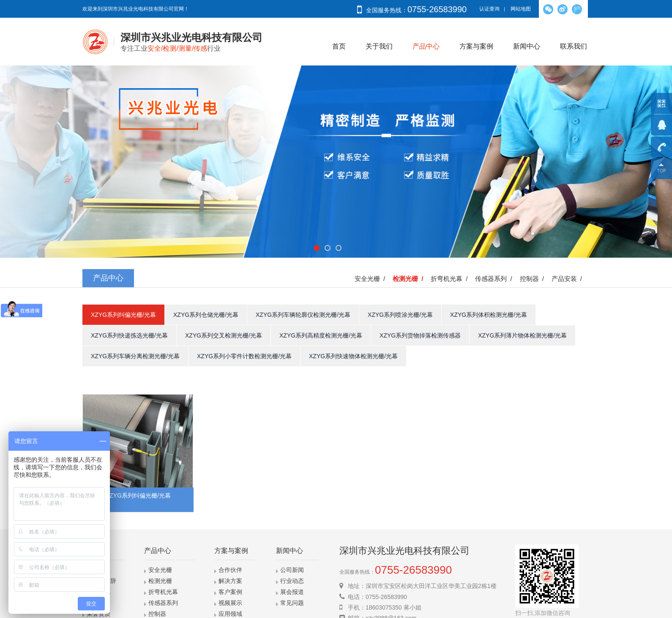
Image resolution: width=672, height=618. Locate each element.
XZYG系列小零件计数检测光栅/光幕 (244, 356)
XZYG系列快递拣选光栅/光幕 (129, 335)
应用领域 (230, 614)
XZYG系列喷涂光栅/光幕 (400, 315)
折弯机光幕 (163, 592)
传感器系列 (163, 603)
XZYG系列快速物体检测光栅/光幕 (353, 356)
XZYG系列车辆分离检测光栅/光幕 (135, 356)
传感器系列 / (495, 279)
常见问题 (292, 603)
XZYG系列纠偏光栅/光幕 (123, 315)
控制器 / (534, 279)
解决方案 (230, 581)
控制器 (157, 614)
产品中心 (426, 46)
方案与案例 (476, 46)
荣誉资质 (98, 614)
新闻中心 (527, 46)
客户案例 (230, 592)
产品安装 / (568, 279)
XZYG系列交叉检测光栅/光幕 (224, 335)
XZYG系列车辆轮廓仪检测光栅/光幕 (303, 315)
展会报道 (292, 592)
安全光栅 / (372, 279)
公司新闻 (292, 570)
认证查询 (489, 9)
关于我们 (379, 46)
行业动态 (292, 581)
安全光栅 (160, 570)
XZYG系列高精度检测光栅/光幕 (321, 335)
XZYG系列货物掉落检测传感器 (420, 335)
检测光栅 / (410, 279)
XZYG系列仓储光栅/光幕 (206, 315)
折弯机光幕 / (451, 279)
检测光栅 (160, 581)
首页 (339, 46)
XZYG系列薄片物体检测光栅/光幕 (522, 335)
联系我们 (574, 46)
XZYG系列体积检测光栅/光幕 (489, 315)
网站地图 (521, 9)
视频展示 (230, 603)
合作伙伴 (230, 570)
